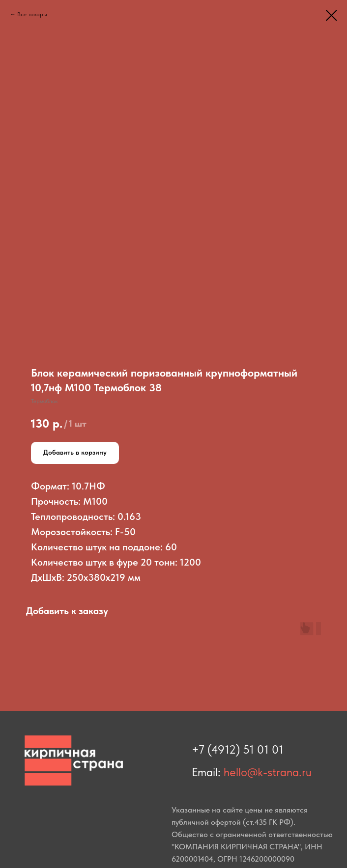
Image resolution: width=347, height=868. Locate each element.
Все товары (32, 14)
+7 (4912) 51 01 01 (238, 749)
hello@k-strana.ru (268, 772)
